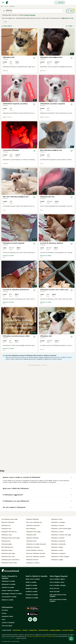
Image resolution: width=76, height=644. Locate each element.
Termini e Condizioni (8, 623)
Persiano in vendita (32, 595)
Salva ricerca (7, 26)
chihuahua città (31, 535)
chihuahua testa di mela (9, 563)
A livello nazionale (30, 15)
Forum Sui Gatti (54, 592)
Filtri (71, 10)
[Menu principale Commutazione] (3, 3)
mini (5, 22)
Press (3, 619)
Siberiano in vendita (32, 598)
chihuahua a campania (58, 553)
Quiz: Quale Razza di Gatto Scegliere (58, 600)
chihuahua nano (31, 541)
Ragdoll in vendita (31, 585)
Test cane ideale (7, 626)
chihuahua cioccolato (33, 525)
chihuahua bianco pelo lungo (10, 538)
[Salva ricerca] (71, 638)
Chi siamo (5, 610)
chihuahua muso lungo (33, 532)
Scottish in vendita (32, 592)
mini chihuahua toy (7, 547)
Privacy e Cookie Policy (48, 636)
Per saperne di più (68, 18)
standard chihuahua (33, 519)
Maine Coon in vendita (33, 579)
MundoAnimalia (44, 630)
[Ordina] (70, 26)
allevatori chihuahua (8, 522)
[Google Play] (33, 608)
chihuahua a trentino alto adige (61, 535)
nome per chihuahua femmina (36, 553)
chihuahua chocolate (33, 547)
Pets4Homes (17, 630)
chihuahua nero (6, 529)
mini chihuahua (31, 529)
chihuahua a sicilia (57, 550)
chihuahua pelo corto (8, 557)
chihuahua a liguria (57, 547)
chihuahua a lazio (57, 519)
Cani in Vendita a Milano (57, 579)
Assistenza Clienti (7, 616)
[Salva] (34, 58)
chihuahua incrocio (32, 560)
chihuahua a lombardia (58, 544)
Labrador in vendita (8, 587)
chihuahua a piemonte (58, 541)
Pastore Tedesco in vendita (10, 591)
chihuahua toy (6, 525)
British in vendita (31, 582)
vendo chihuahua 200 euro (35, 550)
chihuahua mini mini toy (9, 532)
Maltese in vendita (8, 600)
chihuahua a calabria (58, 538)
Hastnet (25, 630)
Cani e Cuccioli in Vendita (9, 577)
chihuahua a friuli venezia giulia (61, 529)
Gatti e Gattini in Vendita (37, 576)
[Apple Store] (33, 614)
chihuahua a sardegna (58, 522)
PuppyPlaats (33, 630)
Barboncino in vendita (9, 584)
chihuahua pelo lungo (8, 553)
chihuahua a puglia (57, 560)
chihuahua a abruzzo (58, 525)
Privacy (4, 613)
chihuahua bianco (7, 550)
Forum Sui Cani (54, 588)
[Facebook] (30, 619)
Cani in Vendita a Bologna (58, 585)
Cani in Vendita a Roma (57, 582)
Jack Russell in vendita (9, 597)
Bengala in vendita (32, 588)
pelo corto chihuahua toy (34, 522)
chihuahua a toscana (33, 563)
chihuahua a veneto (57, 532)
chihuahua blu (6, 541)
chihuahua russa (7, 535)
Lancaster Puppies (68, 630)
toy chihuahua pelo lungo (9, 519)
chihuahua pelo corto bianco (10, 560)
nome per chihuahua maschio (36, 557)
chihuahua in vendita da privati (36, 544)
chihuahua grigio (7, 544)
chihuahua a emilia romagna (60, 557)
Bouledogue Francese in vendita (12, 594)
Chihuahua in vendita (8, 581)
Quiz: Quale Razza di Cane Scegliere (58, 596)
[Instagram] (35, 619)
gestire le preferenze (8, 638)
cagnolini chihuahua (33, 538)
